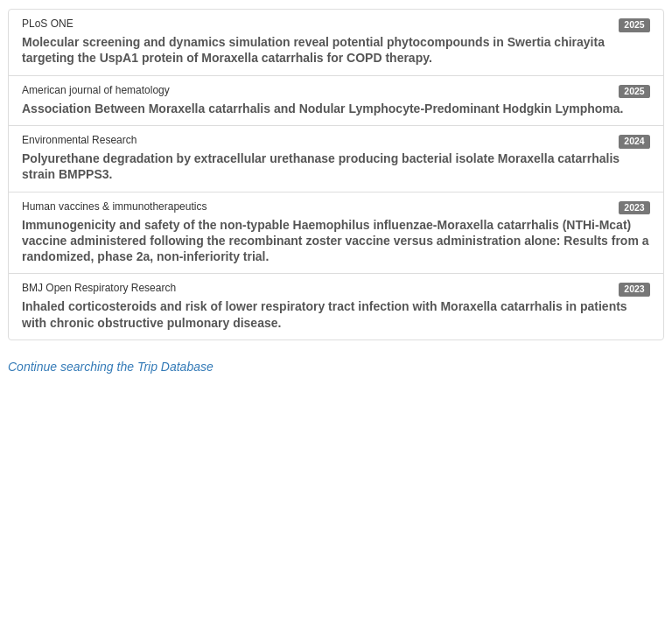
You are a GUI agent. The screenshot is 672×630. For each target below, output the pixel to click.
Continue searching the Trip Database (111, 367)
